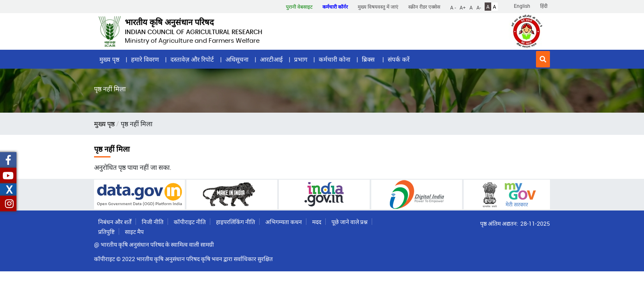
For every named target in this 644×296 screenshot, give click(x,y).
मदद (317, 222)
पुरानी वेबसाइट (299, 7)
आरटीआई (271, 59)
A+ (463, 7)
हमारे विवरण (145, 59)
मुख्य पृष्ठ (109, 59)
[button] (543, 59)
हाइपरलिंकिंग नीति (236, 222)
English (522, 6)
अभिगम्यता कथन (284, 222)
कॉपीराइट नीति (190, 222)
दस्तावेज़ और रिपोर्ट (192, 59)
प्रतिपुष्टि (106, 232)
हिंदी (544, 6)
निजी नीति (153, 222)
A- (479, 7)
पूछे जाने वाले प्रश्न (350, 222)
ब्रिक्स (369, 59)
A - (453, 7)
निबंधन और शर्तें (115, 222)
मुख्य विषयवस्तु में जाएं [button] (378, 7)
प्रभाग (301, 59)
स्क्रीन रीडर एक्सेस (424, 7)
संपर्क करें (399, 59)
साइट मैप (134, 232)
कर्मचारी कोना (335, 59)
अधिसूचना (237, 59)
